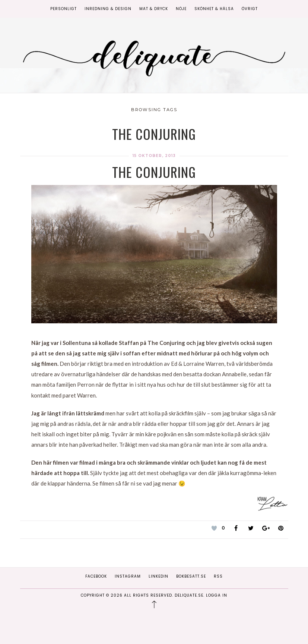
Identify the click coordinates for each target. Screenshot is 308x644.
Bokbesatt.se (191, 576)
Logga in (217, 595)
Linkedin (158, 576)
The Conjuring (154, 172)
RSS (218, 576)
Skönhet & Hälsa (214, 9)
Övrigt (250, 9)
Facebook (96, 576)
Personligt (63, 9)
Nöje (181, 9)
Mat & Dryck (154, 9)
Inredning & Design (108, 9)
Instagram (128, 576)
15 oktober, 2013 (154, 156)
